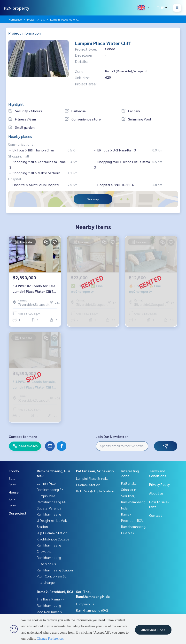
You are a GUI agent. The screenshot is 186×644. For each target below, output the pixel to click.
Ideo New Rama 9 (50, 612)
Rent (12, 485)
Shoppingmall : (19, 156)
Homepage (15, 19)
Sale (12, 478)
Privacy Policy (159, 484)
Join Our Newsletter (112, 436)
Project (31, 19)
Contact (156, 515)
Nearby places (20, 136)
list (43, 19)
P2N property (17, 8)
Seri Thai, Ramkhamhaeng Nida (133, 502)
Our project (18, 513)
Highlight (16, 104)
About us (156, 493)
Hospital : (15, 179)
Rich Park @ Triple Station (95, 491)
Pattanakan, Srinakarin (95, 471)
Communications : (21, 144)
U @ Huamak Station (52, 533)
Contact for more (23, 436)
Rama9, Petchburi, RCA (55, 592)
